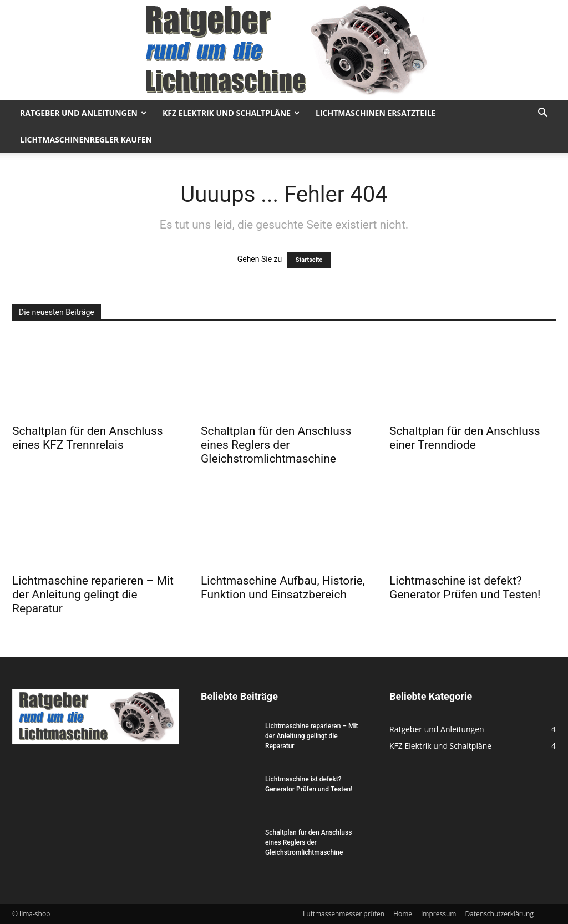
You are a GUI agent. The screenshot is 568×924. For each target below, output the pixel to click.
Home (403, 914)
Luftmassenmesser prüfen (344, 914)
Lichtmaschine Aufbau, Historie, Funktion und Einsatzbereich (283, 588)
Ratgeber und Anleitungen (83, 113)
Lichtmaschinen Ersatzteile (376, 113)
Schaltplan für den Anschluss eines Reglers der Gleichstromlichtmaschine (276, 445)
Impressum (438, 914)
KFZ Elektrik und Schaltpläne (231, 113)
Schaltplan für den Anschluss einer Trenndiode (465, 438)
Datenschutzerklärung (499, 914)
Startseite (309, 260)
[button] (542, 114)
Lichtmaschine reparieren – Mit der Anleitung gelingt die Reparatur (93, 595)
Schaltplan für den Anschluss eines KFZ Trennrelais (88, 438)
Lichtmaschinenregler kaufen (86, 139)
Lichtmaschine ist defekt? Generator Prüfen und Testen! (465, 588)
